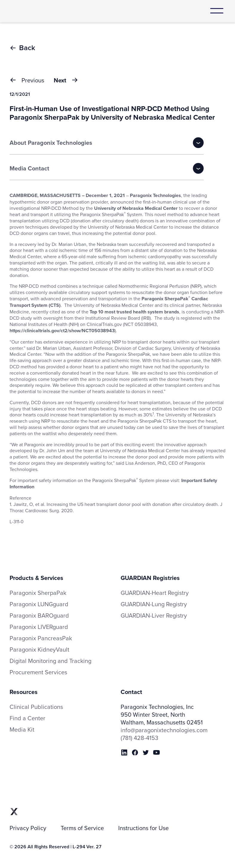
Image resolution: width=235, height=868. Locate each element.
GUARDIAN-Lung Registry (154, 604)
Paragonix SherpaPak (38, 593)
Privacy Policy (28, 828)
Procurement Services (38, 672)
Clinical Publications (36, 707)
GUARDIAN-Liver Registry (154, 615)
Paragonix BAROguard (39, 615)
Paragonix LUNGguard (39, 604)
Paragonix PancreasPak (41, 638)
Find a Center (27, 718)
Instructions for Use (143, 828)
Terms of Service (82, 828)
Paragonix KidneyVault (39, 650)
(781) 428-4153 (139, 738)
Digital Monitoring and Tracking (50, 661)
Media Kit (22, 730)
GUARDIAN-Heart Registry (155, 593)
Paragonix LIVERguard (39, 627)
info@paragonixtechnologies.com (164, 730)
